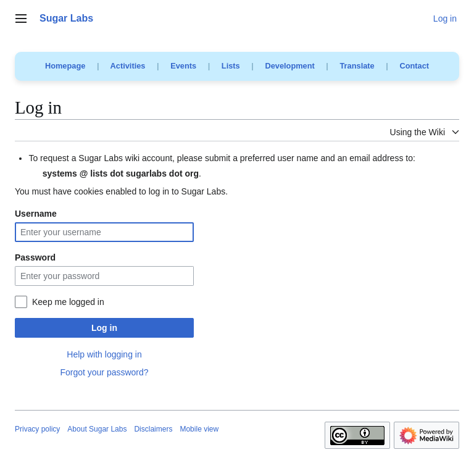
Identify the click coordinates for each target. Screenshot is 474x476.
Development (289, 66)
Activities (128, 66)
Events (183, 66)
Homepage (65, 66)
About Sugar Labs (97, 429)
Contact (414, 66)
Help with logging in (104, 354)
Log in (104, 328)
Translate (357, 66)
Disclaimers (153, 429)
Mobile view (199, 429)
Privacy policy (37, 429)
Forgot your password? (104, 372)
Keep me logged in (68, 302)
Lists (231, 66)
